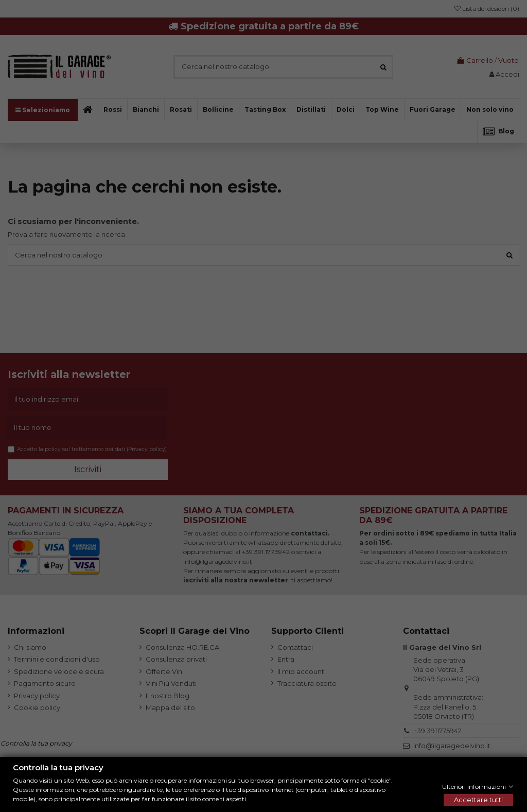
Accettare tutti (478, 800)
